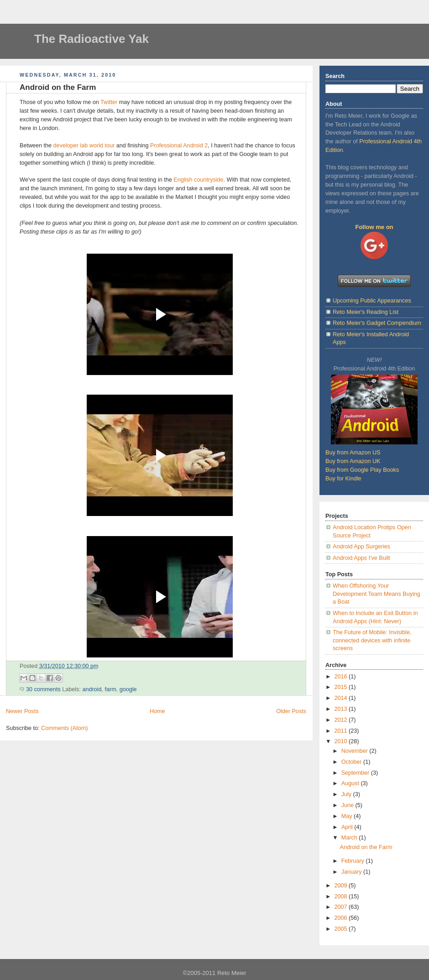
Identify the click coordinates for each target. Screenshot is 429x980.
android (92, 689)
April (348, 827)
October (352, 762)
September (356, 773)
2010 (342, 741)
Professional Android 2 (179, 146)
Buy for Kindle (343, 479)
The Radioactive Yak (92, 39)
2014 (342, 698)
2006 (342, 918)
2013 (342, 709)
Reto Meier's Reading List (366, 312)
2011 (342, 731)
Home (157, 711)
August (351, 783)
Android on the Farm (58, 87)
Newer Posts (22, 711)
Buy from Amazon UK (353, 461)
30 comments (43, 689)
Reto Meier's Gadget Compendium (377, 323)
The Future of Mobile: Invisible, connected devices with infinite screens (372, 640)
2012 (342, 720)
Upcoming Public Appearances (372, 301)
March (350, 838)
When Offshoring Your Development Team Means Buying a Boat (377, 594)
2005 (342, 929)
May (348, 816)
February (354, 861)
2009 (342, 886)
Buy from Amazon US (353, 453)
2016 (342, 677)
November (356, 751)
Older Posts (291, 711)
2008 (342, 897)
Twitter (109, 102)
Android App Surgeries (361, 547)
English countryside (198, 180)
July (347, 794)
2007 (342, 907)
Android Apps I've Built (361, 558)
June (348, 805)
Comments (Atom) (64, 728)
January (352, 872)
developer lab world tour (84, 146)
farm (110, 689)
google (128, 689)
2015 (342, 687)
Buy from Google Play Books (362, 470)
